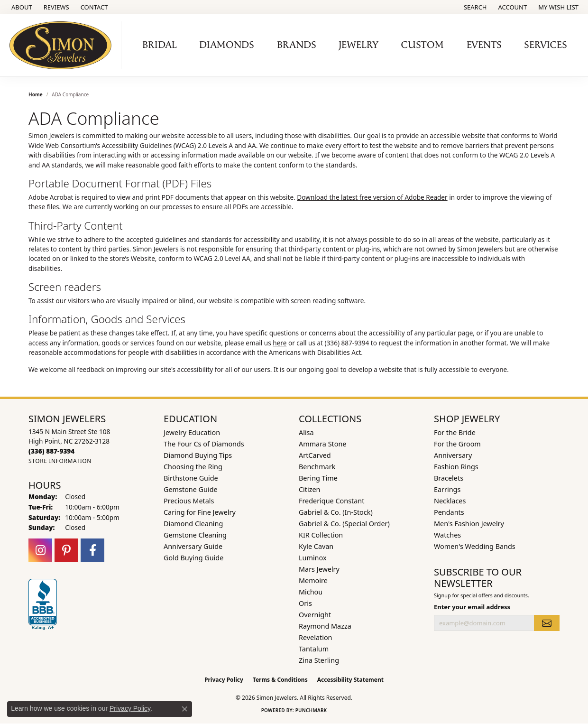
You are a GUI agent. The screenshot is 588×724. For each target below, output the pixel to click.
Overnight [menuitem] (315, 615)
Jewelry (358, 45)
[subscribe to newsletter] (547, 623)
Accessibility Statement (350, 680)
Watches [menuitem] (447, 535)
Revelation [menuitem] (316, 637)
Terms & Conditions (280, 680)
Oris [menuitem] (305, 603)
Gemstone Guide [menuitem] (191, 489)
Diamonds (227, 45)
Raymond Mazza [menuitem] (325, 626)
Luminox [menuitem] (313, 558)
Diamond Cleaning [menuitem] (193, 524)
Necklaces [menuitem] (450, 501)
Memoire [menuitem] (313, 580)
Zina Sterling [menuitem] (319, 660)
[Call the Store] (51, 451)
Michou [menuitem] (311, 592)
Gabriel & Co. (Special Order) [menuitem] (344, 524)
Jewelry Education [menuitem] (192, 432)
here (280, 343)
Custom (423, 45)
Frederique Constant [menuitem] (331, 501)
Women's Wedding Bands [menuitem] (475, 546)
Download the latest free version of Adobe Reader (372, 197)
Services (546, 45)
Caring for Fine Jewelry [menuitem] (200, 512)
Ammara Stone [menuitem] (322, 444)
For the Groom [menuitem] (457, 444)
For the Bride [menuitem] (455, 432)
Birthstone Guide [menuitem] (191, 478)
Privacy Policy (224, 680)
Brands (297, 45)
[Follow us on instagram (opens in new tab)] (40, 550)
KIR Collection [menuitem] (321, 535)
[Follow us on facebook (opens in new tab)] (92, 550)
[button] (474, 7)
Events (484, 45)
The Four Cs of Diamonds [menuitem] (204, 444)
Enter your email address (472, 607)
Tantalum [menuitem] (314, 649)
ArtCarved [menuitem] (315, 455)
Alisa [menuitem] (306, 432)
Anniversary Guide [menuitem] (193, 546)
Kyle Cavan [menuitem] (316, 546)
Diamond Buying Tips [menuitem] (198, 455)
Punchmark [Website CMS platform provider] (311, 710)
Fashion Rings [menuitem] (456, 467)
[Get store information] (60, 461)
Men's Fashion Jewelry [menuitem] (469, 524)
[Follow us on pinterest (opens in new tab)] (66, 550)
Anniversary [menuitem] (453, 455)
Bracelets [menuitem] (449, 478)
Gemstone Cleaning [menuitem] (195, 535)
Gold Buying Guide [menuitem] (193, 558)
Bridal (160, 45)
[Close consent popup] (184, 709)
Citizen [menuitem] (310, 489)
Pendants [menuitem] (449, 512)
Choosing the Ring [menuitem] (193, 467)
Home (36, 94)
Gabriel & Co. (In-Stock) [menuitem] (336, 512)
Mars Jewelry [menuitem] (319, 569)
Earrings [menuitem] (447, 489)
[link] (21, 7)
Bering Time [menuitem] (318, 478)
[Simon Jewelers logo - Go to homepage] (63, 45)
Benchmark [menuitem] (317, 467)
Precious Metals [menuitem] (189, 501)
